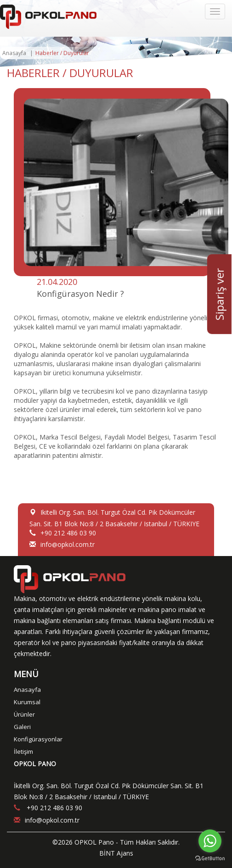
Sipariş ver (219, 295)
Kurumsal (27, 702)
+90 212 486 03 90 (68, 533)
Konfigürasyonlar (38, 739)
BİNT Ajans (116, 853)
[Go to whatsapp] (210, 841)
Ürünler (24, 714)
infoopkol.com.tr (68, 544)
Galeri (22, 727)
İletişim (23, 751)
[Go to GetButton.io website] (210, 859)
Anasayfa (14, 53)
